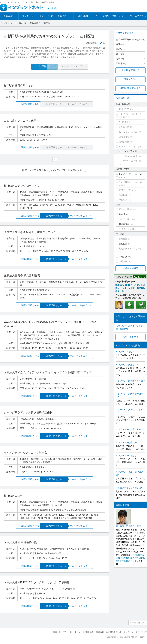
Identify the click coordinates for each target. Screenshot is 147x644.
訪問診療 (123, 261)
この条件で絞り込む (131, 268)
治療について (46, 16)
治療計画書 (124, 142)
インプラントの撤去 (128, 156)
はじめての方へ (138, 16)
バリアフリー (125, 219)
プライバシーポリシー (73, 632)
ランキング (28, 16)
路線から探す (130, 79)
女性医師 (123, 244)
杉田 (120, 44)
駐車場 (122, 214)
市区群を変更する (130, 70)
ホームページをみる (88, 216)
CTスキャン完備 (126, 229)
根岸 (120, 59)
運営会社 (57, 632)
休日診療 (123, 257)
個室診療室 (124, 224)
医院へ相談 (83, 16)
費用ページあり (126, 190)
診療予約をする (54, 216)
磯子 (120, 54)
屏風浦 (121, 63)
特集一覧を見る (131, 337)
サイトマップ (141, 632)
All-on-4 (122, 122)
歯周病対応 (124, 137)
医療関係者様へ (113, 632)
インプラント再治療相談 (130, 161)
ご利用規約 (89, 632)
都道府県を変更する (131, 88)
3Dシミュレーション (128, 132)
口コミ (56, 67)
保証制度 (123, 195)
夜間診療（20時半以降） (130, 249)
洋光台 (121, 49)
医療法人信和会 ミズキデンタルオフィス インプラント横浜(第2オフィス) (130, 288)
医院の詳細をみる (21, 104)
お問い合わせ (127, 632)
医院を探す (9, 16)
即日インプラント (127, 109)
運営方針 (100, 632)
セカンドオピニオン (128, 147)
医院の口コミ (64, 16)
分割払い (123, 200)
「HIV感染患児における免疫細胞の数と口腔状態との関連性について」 (130, 558)
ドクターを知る (101, 16)
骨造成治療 (124, 127)
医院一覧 (25, 67)
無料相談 (123, 239)
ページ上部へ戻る (138, 623)
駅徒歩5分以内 (126, 209)
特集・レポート (119, 16)
